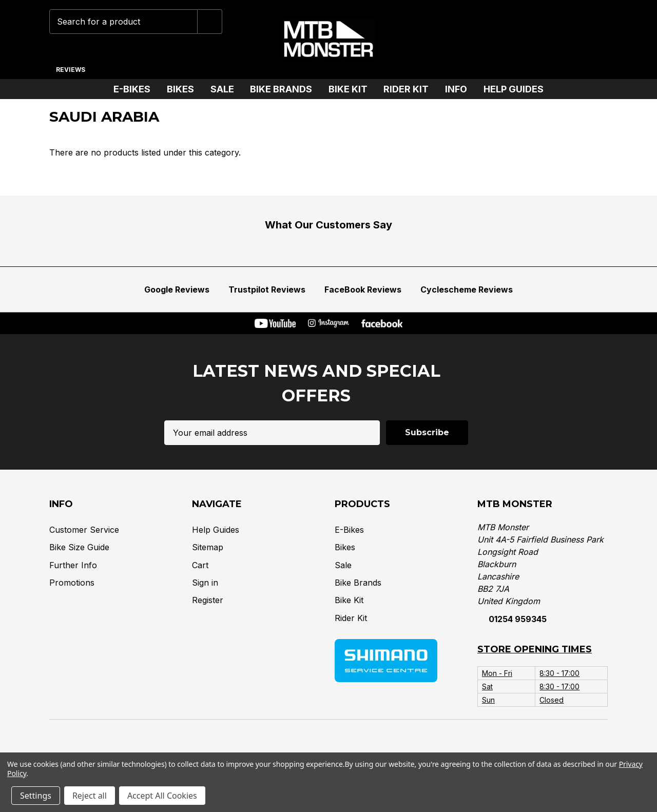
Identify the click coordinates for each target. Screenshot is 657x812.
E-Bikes (136, 89)
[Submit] (210, 22)
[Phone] (495, 40)
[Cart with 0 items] (593, 40)
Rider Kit (410, 89)
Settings (36, 796)
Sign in (205, 583)
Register (208, 600)
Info (460, 89)
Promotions (72, 583)
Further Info (73, 565)
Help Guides (514, 89)
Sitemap (208, 547)
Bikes (185, 89)
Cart (200, 565)
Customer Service (84, 530)
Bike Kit (352, 89)
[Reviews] (70, 66)
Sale (226, 89)
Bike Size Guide (79, 547)
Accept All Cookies (162, 796)
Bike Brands (285, 89)
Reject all (90, 796)
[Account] (561, 40)
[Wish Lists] (529, 40)
